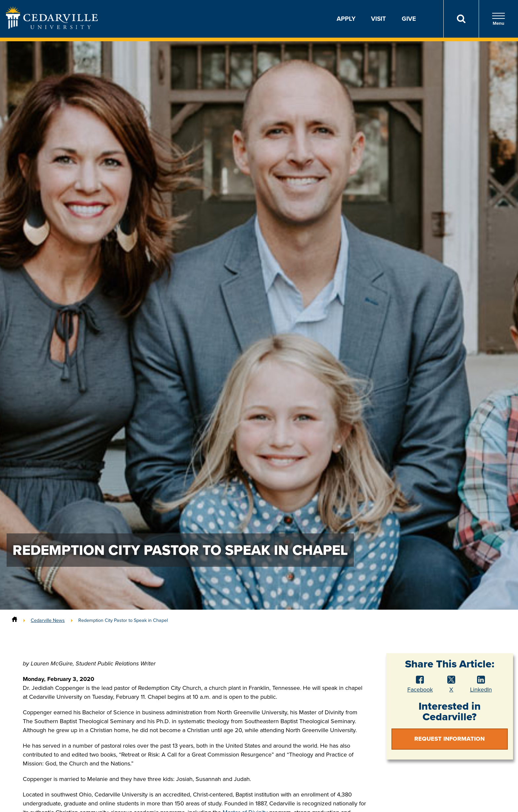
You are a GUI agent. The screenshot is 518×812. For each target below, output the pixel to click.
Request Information (449, 739)
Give (409, 19)
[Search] (461, 19)
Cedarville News (48, 620)
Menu (499, 19)
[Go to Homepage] (52, 27)
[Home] (15, 620)
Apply (346, 19)
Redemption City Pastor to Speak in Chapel (123, 620)
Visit (378, 19)
